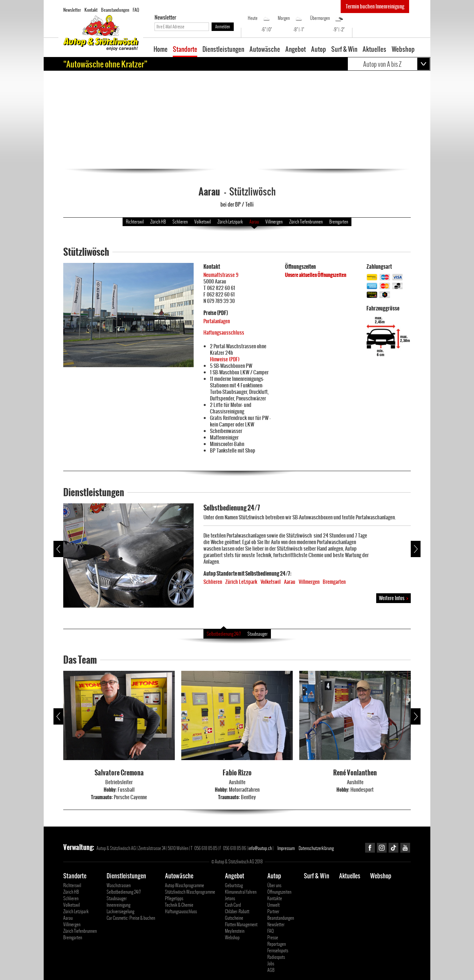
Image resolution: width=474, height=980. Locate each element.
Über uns (274, 885)
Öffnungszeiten (279, 892)
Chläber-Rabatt (237, 911)
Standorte (185, 50)
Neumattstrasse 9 (221, 275)
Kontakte (275, 898)
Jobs (271, 964)
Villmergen (274, 222)
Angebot (296, 50)
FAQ (136, 10)
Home (161, 50)
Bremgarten (339, 222)
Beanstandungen (115, 10)
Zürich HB (158, 222)
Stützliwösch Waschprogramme (190, 892)
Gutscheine (234, 918)
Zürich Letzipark (230, 222)
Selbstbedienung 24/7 (224, 634)
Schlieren (180, 222)
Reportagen (277, 944)
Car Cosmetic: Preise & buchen (131, 918)
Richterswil (135, 222)
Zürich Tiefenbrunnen (306, 222)
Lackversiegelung (120, 911)
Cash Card (233, 905)
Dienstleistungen (223, 50)
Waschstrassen (119, 885)
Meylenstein (235, 931)
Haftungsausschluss (224, 332)
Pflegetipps (174, 898)
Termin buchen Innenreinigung (375, 6)
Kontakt (91, 10)
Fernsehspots (278, 951)
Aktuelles (374, 50)
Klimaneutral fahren (241, 892)
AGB (271, 970)
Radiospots (276, 957)
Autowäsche (265, 50)
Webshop (403, 50)
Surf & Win (344, 50)
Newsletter (72, 10)
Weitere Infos (393, 598)
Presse (273, 937)
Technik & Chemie (179, 905)
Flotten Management (241, 924)
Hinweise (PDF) (225, 359)
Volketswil (203, 222)
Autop (318, 50)
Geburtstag (234, 885)
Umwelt (274, 905)
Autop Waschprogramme (185, 885)
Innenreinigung (118, 905)
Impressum (286, 848)
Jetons (230, 898)
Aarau (254, 222)
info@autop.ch (260, 848)
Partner (273, 911)
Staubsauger (258, 634)
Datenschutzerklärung (316, 848)
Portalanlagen (217, 321)
